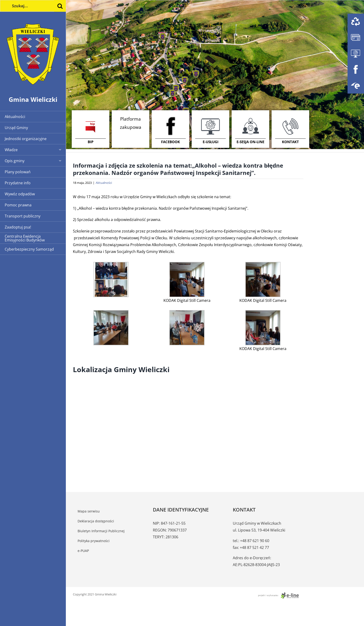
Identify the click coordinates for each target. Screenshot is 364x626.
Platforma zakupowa (131, 123)
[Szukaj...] (33, 6)
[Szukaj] (60, 6)
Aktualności (104, 183)
